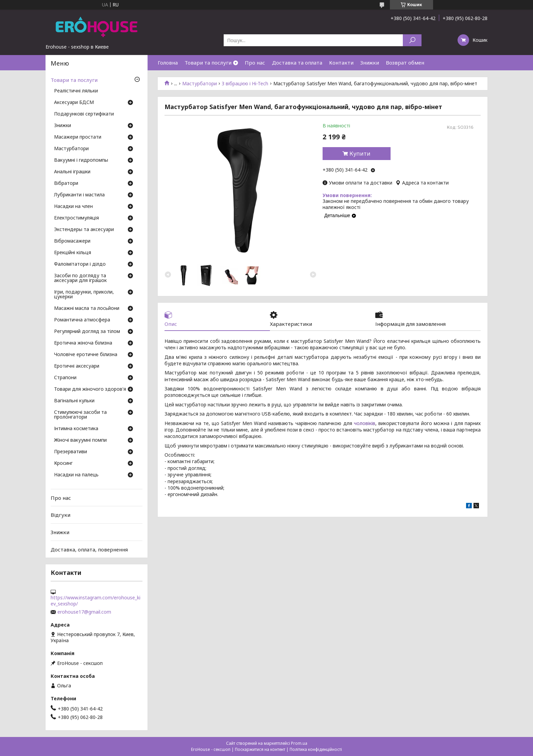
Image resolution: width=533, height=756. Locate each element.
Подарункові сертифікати (84, 114)
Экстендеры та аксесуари (84, 230)
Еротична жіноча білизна (83, 343)
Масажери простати (78, 137)
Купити (360, 154)
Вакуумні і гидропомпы (81, 160)
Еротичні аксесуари (77, 366)
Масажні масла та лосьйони (87, 309)
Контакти (341, 63)
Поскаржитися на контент (260, 749)
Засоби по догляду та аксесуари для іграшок (80, 278)
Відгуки (61, 515)
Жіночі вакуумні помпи (80, 440)
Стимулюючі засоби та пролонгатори (80, 415)
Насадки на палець (76, 475)
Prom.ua (299, 743)
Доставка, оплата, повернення (89, 549)
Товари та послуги (208, 63)
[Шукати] (412, 40)
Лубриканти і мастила (79, 195)
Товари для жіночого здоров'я (90, 389)
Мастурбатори (200, 84)
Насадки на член (73, 207)
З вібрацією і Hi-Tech (245, 84)
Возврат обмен (405, 63)
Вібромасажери (72, 241)
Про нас (255, 63)
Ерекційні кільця (73, 253)
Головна (168, 63)
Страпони (65, 378)
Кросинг (63, 463)
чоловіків (365, 423)
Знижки (370, 63)
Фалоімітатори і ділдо (80, 264)
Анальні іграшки (72, 172)
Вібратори (66, 183)
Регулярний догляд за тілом (87, 332)
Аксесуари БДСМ (74, 103)
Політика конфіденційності (316, 749)
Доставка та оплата (297, 63)
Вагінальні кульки (74, 401)
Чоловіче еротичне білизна (86, 355)
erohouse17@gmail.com (84, 612)
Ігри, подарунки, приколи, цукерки (84, 295)
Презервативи (71, 452)
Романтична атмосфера (82, 320)
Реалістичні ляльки (76, 91)
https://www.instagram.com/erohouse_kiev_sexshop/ (96, 601)
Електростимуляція (76, 218)
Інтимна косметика (76, 429)
